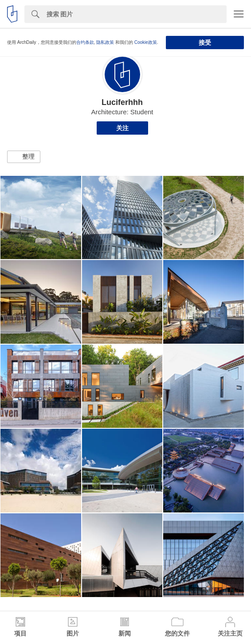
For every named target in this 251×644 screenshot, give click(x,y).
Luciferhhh (122, 102)
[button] (24, 157)
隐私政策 (105, 42)
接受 (205, 43)
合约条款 (85, 42)
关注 (122, 128)
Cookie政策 (146, 42)
